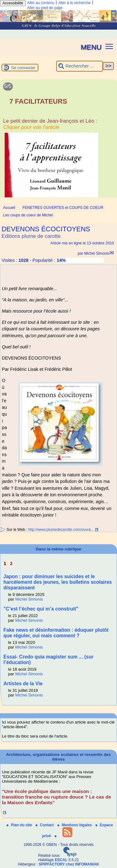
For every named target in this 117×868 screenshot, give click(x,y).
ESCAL (61, 860)
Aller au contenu (41, 3)
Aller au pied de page (45, 8)
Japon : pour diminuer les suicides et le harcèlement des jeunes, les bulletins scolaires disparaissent (58, 582)
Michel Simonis (97, 253)
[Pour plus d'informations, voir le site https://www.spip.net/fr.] (70, 856)
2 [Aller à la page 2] (11, 564)
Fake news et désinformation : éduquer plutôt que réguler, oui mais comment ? (56, 633)
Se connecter (23, 68)
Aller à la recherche (74, 3)
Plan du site (20, 825)
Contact (45, 825)
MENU (91, 47)
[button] (109, 46)
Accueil (9, 208)
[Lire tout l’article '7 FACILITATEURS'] (58, 142)
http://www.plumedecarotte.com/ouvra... (61, 530)
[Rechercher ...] (80, 66)
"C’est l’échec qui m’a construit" (41, 609)
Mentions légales (75, 825)
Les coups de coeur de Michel (28, 215)
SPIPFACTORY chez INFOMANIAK (69, 864)
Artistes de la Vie (23, 684)
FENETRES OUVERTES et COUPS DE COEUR (63, 208)
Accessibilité (13, 3)
